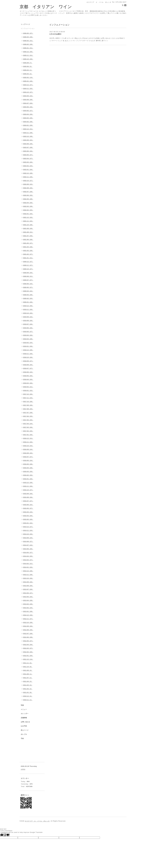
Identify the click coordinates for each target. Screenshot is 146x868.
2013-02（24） (28, 608)
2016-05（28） (28, 464)
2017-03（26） (28, 427)
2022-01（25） (28, 214)
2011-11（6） (28, 663)
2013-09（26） (28, 582)
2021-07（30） (28, 236)
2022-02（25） (28, 210)
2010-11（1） (28, 700)
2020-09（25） (28, 273)
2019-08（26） (28, 320)
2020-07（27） (28, 280)
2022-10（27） (28, 181)
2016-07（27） (28, 457)
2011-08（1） (28, 674)
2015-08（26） (28, 497)
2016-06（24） (28, 460)
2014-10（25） (28, 534)
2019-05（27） (28, 332)
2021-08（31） (28, 232)
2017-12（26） (28, 394)
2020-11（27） (28, 265)
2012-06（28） (28, 637)
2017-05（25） (28, 420)
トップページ (25, 24)
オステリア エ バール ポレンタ (37, 821)
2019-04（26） (28, 335)
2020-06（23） (28, 284)
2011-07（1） (28, 678)
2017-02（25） (28, 431)
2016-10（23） (28, 446)
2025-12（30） (28, 52)
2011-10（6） (28, 667)
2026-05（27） (28, 33)
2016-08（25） (28, 453)
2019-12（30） (28, 306)
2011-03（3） (28, 685)
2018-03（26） (28, 383)
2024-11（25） (28, 88)
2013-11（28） (28, 575)
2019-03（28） (28, 339)
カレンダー (25, 714)
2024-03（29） (28, 118)
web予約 (24, 726)
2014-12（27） (28, 527)
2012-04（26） (28, 645)
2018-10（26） (28, 357)
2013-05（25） (28, 597)
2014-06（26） (28, 549)
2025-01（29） (28, 81)
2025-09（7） (28, 63)
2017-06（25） (28, 416)
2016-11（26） (28, 442)
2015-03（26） (28, 516)
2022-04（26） (28, 203)
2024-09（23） (28, 96)
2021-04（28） (28, 247)
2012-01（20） (28, 656)
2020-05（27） (28, 287)
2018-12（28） (28, 350)
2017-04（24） (28, 424)
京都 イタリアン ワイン (46, 7)
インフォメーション (28, 29)
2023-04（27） (28, 158)
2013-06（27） (28, 593)
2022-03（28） (28, 206)
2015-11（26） (28, 486)
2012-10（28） (28, 622)
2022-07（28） (28, 192)
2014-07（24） (28, 545)
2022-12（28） (28, 173)
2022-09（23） (28, 184)
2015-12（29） (28, 483)
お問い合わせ (25, 722)
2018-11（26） (28, 354)
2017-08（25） (28, 409)
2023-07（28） (28, 147)
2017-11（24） (28, 398)
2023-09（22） (28, 140)
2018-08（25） (28, 365)
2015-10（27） (28, 490)
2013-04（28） (28, 600)
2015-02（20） (28, 519)
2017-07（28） (28, 413)
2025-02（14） (28, 77)
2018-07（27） (28, 368)
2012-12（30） (28, 615)
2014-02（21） (28, 564)
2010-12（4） (28, 696)
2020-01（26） (28, 302)
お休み (23, 769)
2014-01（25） (28, 567)
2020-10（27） (28, 269)
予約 (22, 739)
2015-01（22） (28, 523)
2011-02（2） (28, 689)
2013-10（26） (28, 578)
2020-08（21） (28, 276)
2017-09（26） (28, 405)
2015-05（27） (28, 508)
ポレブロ (24, 734)
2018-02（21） (28, 387)
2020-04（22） (28, 291)
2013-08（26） (28, 586)
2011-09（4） (28, 670)
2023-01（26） (28, 170)
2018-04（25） (28, 379)
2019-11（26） (28, 309)
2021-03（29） (28, 251)
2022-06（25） (28, 195)
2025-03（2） (28, 74)
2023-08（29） (28, 144)
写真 (22, 705)
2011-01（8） (28, 692)
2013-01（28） (28, 611)
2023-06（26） (28, 151)
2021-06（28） (28, 239)
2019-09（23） (28, 317)
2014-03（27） (28, 560)
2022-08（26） (28, 188)
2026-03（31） (28, 41)
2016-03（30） (28, 471)
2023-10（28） (28, 136)
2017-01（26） (28, 435)
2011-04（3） (28, 681)
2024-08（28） (28, 100)
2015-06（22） (28, 505)
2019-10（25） (28, 313)
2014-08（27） (28, 541)
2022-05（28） (28, 199)
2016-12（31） (28, 438)
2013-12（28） (28, 571)
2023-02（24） (28, 166)
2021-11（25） (28, 221)
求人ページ (25, 730)
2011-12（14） (28, 659)
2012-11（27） (28, 619)
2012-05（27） (28, 641)
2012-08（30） (28, 630)
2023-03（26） (28, 162)
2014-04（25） (28, 556)
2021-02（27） (28, 254)
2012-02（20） (28, 652)
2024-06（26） (28, 107)
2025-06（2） (28, 66)
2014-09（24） (28, 538)
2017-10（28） (28, 402)
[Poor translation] (7, 835)
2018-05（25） (28, 376)
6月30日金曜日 (55, 34)
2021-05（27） (28, 243)
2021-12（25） (28, 217)
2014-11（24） (28, 530)
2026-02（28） (28, 44)
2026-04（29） (28, 37)
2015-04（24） (28, 512)
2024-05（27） (28, 111)
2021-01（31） (28, 258)
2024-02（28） (28, 122)
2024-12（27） (28, 85)
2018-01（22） (28, 390)
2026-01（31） (28, 48)
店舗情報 (24, 718)
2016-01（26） (28, 479)
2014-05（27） (28, 552)
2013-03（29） (28, 604)
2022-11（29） (28, 177)
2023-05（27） (28, 155)
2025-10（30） (28, 59)
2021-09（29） (28, 228)
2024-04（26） (28, 114)
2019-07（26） (28, 324)
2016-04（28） (28, 468)
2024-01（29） (28, 125)
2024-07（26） (28, 103)
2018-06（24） (28, 372)
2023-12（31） (28, 129)
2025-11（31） (28, 55)
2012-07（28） (28, 634)
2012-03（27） (28, 648)
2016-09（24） (28, 449)
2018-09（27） (28, 361)
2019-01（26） (28, 346)
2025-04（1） (28, 70)
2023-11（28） (28, 133)
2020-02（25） (28, 298)
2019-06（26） (28, 328)
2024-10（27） (28, 92)
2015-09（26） (28, 494)
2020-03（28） (28, 295)
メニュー (24, 709)
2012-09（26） (28, 626)
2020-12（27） (28, 262)
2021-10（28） (28, 225)
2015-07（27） (28, 501)
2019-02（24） (28, 343)
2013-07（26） (28, 589)
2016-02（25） (28, 475)
